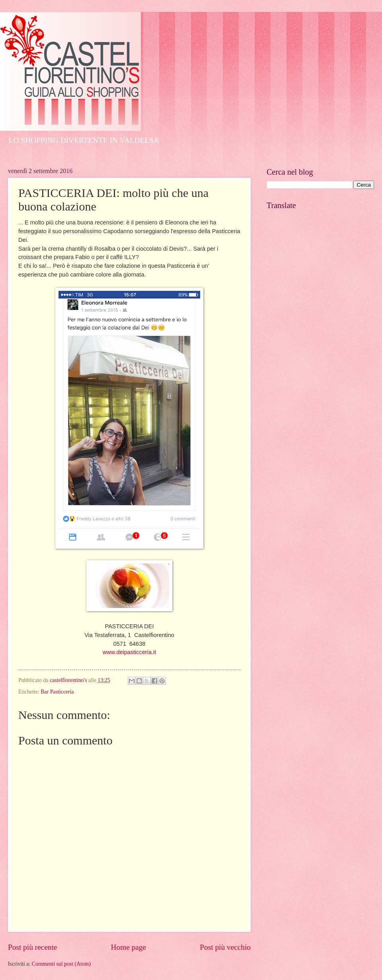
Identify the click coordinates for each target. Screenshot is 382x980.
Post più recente (32, 947)
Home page (129, 947)
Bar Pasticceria (57, 692)
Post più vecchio (225, 947)
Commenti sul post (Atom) (61, 964)
